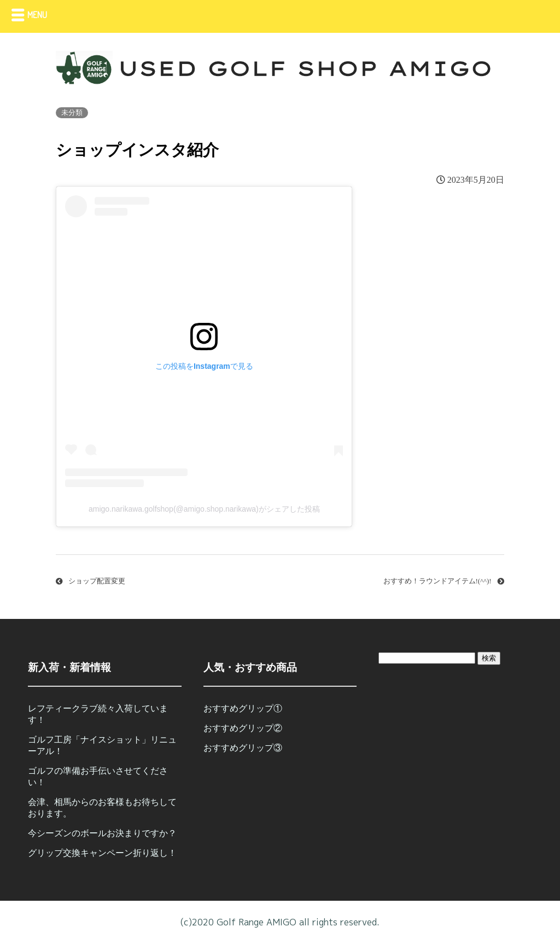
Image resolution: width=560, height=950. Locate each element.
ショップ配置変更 (97, 581)
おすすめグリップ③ (243, 748)
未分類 (72, 113)
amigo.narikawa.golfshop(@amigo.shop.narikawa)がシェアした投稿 (204, 509)
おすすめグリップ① (243, 708)
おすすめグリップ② (243, 728)
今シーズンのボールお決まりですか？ (102, 833)
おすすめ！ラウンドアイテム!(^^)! (437, 581)
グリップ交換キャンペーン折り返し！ (102, 853)
